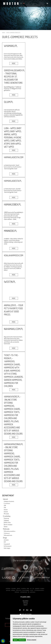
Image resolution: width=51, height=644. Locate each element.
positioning (8, 590)
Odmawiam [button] (22, 640)
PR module (6, 514)
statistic (32, 590)
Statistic (6, 527)
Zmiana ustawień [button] (32, 640)
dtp (29, 592)
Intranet (6, 510)
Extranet (6, 512)
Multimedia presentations (10, 531)
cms (33, 588)
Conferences (7, 533)
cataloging (13, 590)
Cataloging (6, 520)
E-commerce (7, 503)
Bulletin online (7, 522)
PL (21, 3)
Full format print (8, 546)
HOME (4, 33)
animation (42, 588)
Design (5, 538)
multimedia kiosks (24, 592)
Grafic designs (7, 548)
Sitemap (25, 603)
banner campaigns (26, 590)
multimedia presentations (39, 590)
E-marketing (7, 516)
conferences (17, 592)
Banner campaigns (8, 525)
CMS (5, 508)
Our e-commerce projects (26, 560)
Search (26, 605)
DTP (5, 542)
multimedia (14, 588)
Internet (5, 499)
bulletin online (19, 590)
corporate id (37, 588)
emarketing (8, 588)
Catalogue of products (9, 501)
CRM (5, 505)
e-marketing (23, 588)
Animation (6, 540)
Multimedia (6, 529)
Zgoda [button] (15, 640)
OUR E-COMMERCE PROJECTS (13, 33)
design (28, 588)
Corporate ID (7, 544)
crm (31, 588)
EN (24, 3)
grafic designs (33, 592)
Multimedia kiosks (8, 535)
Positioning (6, 518)
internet (18, 588)
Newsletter (26, 601)
